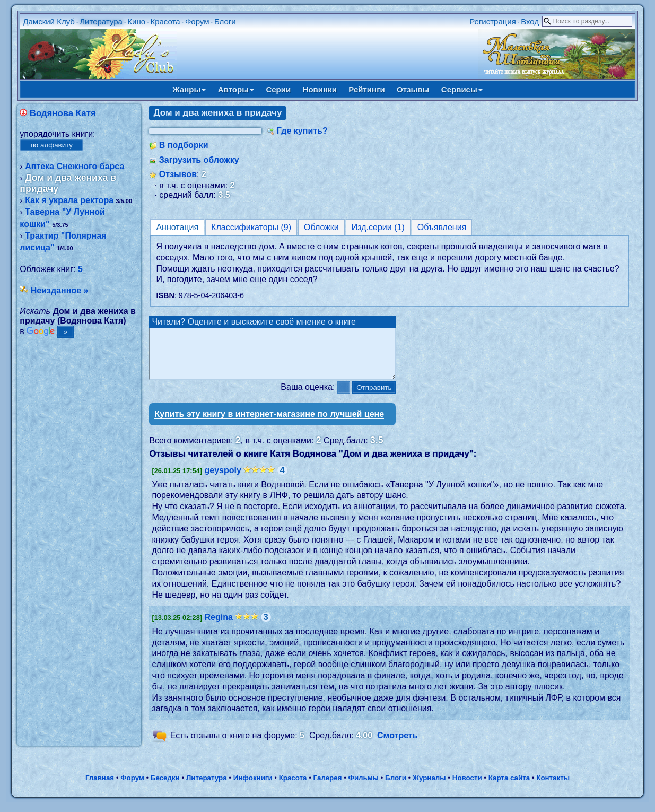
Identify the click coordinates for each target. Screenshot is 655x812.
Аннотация (177, 227)
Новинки (320, 89)
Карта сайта (509, 787)
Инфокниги (253, 787)
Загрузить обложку (199, 160)
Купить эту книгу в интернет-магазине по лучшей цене (269, 424)
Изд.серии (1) (378, 227)
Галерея (328, 787)
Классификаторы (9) (251, 227)
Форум (197, 21)
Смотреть (398, 745)
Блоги (225, 21)
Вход (530, 21)
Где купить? (302, 131)
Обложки (321, 227)
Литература (101, 21)
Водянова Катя (63, 113)
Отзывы (413, 89)
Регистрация (493, 21)
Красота (165, 21)
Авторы (236, 89)
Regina (218, 627)
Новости (467, 787)
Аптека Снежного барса (75, 166)
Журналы (429, 787)
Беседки (165, 787)
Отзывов (178, 174)
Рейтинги (366, 89)
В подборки (184, 145)
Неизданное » (60, 290)
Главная (100, 787)
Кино (136, 21)
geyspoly (222, 480)
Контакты (553, 787)
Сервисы (462, 89)
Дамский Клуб (49, 21)
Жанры (189, 89)
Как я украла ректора (69, 200)
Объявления (442, 227)
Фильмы (364, 787)
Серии (278, 89)
